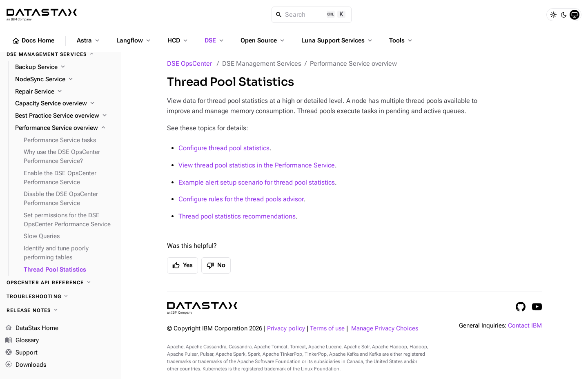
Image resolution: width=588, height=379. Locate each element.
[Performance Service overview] (65, 128)
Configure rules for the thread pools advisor (241, 199)
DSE (215, 40)
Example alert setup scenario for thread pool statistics (257, 182)
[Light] (553, 15)
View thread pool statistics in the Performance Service (257, 165)
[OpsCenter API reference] (60, 283)
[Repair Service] (65, 92)
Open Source (263, 40)
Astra (89, 40)
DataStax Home (32, 328)
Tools (401, 40)
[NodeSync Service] (65, 80)
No (216, 265)
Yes (183, 265)
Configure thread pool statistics (224, 148)
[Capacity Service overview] (65, 104)
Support (21, 353)
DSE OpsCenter (189, 64)
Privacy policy (286, 329)
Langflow (134, 40)
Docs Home (33, 41)
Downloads (26, 365)
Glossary (22, 341)
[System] (575, 15)
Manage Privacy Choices (385, 329)
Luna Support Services (337, 40)
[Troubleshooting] (60, 297)
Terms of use (327, 329)
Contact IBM (525, 326)
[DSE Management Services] (60, 54)
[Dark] (564, 15)
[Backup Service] (65, 67)
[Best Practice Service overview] (65, 116)
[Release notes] (60, 310)
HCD (178, 40)
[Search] (312, 15)
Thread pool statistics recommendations (237, 216)
